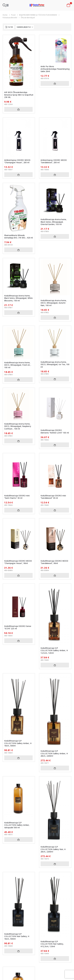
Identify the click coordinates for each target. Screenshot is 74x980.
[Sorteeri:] (25, 27)
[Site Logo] (37, 5)
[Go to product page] (19, 63)
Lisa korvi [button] (18, 109)
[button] (4, 5)
